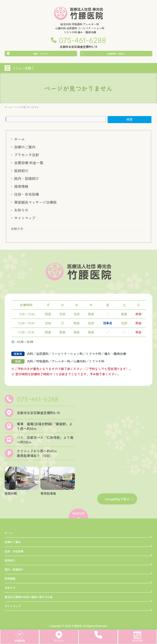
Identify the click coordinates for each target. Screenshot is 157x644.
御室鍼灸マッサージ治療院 (35, 202)
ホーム (19, 139)
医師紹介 (21, 171)
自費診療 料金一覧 (29, 163)
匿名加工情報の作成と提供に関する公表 (29, 597)
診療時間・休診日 (116, 54)
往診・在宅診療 (27, 194)
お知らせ (21, 210)
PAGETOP (78, 514)
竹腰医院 (77, 626)
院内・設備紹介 (27, 178)
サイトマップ (25, 218)
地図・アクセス (41, 54)
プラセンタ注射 (27, 155)
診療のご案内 (25, 147)
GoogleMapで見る (117, 499)
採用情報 (21, 186)
